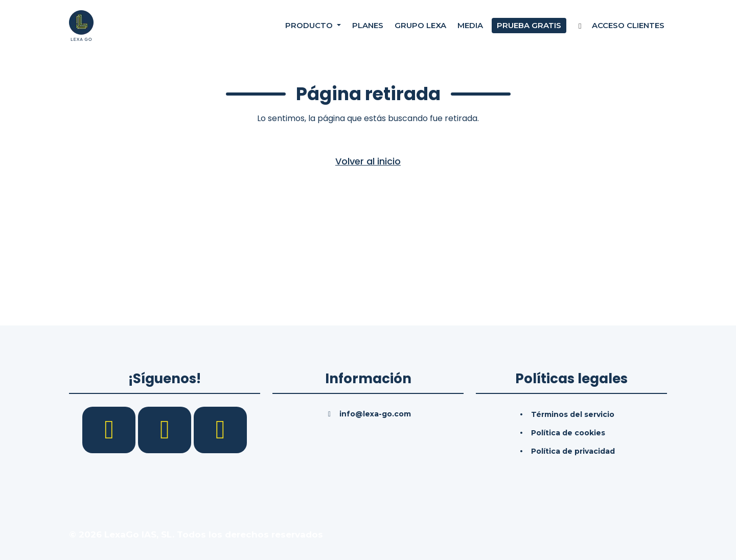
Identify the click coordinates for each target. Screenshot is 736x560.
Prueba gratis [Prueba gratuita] (529, 25)
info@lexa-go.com (375, 414)
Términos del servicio (573, 414)
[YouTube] (220, 429)
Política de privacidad (573, 451)
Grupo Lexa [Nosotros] (420, 25)
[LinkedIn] (166, 429)
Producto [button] (310, 25)
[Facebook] (110, 429)
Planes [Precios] (368, 25)
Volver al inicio (368, 161)
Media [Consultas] (470, 25)
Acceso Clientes (620, 25)
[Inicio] (81, 25)
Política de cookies (568, 433)
